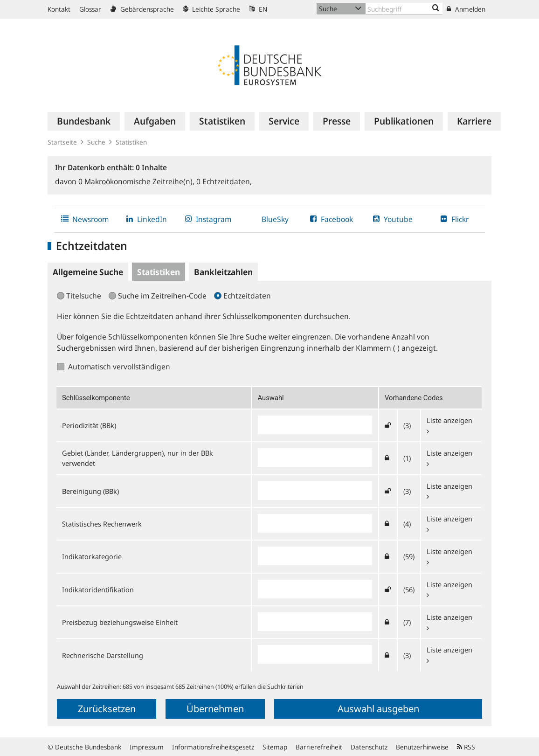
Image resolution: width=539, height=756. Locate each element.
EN (258, 9)
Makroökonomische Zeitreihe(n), (137, 181)
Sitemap (275, 747)
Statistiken (131, 142)
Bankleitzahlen (223, 272)
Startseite (62, 142)
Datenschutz (369, 747)
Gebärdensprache (142, 9)
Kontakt (59, 9)
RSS (466, 747)
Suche (96, 142)
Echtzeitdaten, (224, 181)
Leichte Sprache (211, 9)
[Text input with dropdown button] (404, 9)
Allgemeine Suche (88, 272)
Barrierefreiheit (319, 747)
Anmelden (466, 9)
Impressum (147, 747)
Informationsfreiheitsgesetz (213, 747)
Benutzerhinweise (422, 747)
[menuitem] (84, 121)
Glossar (90, 9)
